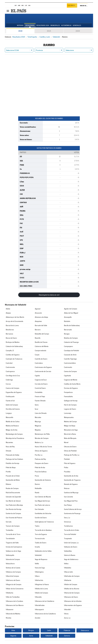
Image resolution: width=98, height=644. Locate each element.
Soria (31, 636)
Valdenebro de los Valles (43, 551)
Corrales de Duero (41, 384)
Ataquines (38, 321)
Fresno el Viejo (40, 397)
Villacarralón (68, 572)
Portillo (8, 472)
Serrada (9, 522)
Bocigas (67, 334)
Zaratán (38, 618)
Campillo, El (10, 351)
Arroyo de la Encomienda (14, 321)
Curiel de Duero (40, 388)
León (49, 630)
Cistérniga (9, 380)
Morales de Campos (42, 438)
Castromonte (10, 367)
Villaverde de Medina (13, 614)
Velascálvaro (10, 564)
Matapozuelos (69, 417)
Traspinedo (68, 539)
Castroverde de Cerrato (43, 371)
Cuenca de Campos (12, 388)
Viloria (66, 614)
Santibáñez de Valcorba (43, 513)
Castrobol (9, 363)
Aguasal (38, 309)
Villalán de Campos (71, 584)
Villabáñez (68, 568)
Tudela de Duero (41, 543)
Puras (37, 476)
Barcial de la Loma (12, 326)
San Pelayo (68, 505)
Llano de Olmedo (41, 413)
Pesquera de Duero (42, 463)
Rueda (37, 493)
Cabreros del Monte (42, 346)
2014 (49, 31)
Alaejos (8, 313)
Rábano (8, 484)
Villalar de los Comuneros (15, 589)
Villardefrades (40, 605)
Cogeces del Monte (71, 380)
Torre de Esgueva (41, 534)
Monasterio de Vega (71, 430)
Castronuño (68, 367)
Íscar (37, 409)
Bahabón (67, 321)
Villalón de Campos (41, 593)
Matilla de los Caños (13, 422)
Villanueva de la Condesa (14, 601)
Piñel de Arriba (40, 468)
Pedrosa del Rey (40, 459)
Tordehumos (68, 526)
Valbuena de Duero (71, 547)
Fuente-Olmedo (40, 401)
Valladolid (38, 555)
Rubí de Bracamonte (13, 493)
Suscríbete (72, 6)
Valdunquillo (10, 555)
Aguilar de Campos (71, 309)
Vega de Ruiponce (41, 559)
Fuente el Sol (10, 401)
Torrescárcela (40, 539)
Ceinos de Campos (70, 371)
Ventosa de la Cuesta (13, 568)
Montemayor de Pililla (42, 434)
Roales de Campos (12, 488)
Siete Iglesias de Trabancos (44, 522)
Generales (77, 25)
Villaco (37, 576)
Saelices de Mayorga (71, 493)
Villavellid (67, 610)
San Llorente (68, 497)
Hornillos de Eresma (13, 409)
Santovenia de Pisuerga (72, 513)
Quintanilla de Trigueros (72, 480)
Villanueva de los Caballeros (45, 601)
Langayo (9, 413)
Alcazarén (38, 313)
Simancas (67, 522)
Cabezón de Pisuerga (71, 342)
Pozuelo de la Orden (13, 476)
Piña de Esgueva (70, 463)
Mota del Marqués (70, 438)
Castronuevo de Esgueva (43, 367)
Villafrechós (39, 580)
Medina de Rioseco (12, 426)
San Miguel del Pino (71, 501)
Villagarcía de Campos (14, 584)
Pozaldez (67, 472)
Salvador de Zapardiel (13, 497)
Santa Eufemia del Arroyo (73, 509)
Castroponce (10, 371)
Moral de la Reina (70, 434)
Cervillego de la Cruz (13, 376)
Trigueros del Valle (12, 543)
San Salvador (39, 509)
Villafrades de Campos (72, 576)
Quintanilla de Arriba (71, 476)
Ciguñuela (67, 376)
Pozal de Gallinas (41, 472)
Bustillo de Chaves (41, 342)
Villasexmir (10, 610)
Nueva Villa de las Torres (43, 447)
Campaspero (68, 346)
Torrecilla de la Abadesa (43, 530)
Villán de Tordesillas (13, 597)
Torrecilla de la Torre (13, 534)
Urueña (37, 547)
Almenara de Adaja (41, 317)
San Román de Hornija (14, 509)
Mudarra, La (39, 442)
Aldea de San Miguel (71, 313)
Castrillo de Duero (41, 359)
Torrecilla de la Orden (72, 530)
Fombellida (39, 392)
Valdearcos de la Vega (13, 551)
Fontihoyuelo (10, 397)
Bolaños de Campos (71, 338)
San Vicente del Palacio (14, 518)
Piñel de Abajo (11, 468)
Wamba (8, 618)
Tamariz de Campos (13, 526)
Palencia (67, 630)
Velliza (66, 564)
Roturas (67, 488)
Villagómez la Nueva (42, 584)
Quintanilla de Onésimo (43, 480)
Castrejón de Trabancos (14, 359)
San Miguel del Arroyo (42, 501)
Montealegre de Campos (14, 434)
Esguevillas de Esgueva (14, 392)
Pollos (66, 468)
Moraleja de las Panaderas (15, 438)
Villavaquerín (39, 610)
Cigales (37, 376)
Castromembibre (70, 363)
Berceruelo (68, 330)
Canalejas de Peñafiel (71, 351)
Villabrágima (39, 572)
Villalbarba (9, 593)
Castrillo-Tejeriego (70, 359)
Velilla (37, 564)
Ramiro (37, 484)
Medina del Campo (70, 422)
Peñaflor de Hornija (12, 463)
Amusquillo (68, 317)
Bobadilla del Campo (42, 334)
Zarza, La (67, 618)
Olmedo (8, 451)
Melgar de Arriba (12, 430)
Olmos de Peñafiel (70, 451)
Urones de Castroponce (14, 547)
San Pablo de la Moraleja (14, 505)
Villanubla (38, 597)
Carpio (37, 355)
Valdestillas (68, 551)
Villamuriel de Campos (72, 593)
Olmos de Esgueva (41, 451)
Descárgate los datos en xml (49, 295)
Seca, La (67, 518)
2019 (20, 31)
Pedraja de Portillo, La (72, 455)
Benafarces (10, 330)
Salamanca (85, 630)
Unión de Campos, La (71, 543)
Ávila (13, 630)
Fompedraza (68, 392)
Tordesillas (10, 530)
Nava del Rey (10, 447)
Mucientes (9, 442)
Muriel (66, 442)
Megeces (38, 426)
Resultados (30, 25)
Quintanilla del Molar (13, 480)
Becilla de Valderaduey (72, 326)
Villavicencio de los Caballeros (45, 614)
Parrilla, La (39, 455)
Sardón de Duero (41, 518)
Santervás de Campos (13, 513)
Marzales (38, 417)
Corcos (8, 384)
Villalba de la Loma (41, 589)
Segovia (13, 636)
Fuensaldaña (68, 397)
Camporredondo (41, 351)
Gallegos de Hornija (71, 401)
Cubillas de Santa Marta (72, 384)
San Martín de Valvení (13, 501)
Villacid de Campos (12, 576)
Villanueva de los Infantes (73, 601)
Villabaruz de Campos (13, 572)
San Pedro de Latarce (42, 505)
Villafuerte (68, 580)
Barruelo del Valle (41, 326)
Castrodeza (39, 363)
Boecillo (38, 338)
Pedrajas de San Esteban (14, 459)
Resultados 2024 (43, 25)
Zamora (67, 636)
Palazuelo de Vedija (12, 455)
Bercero (38, 330)
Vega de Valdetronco (71, 559)
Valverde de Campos (13, 559)
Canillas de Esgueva (13, 355)
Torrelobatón (10, 539)
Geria (37, 405)
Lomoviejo (68, 413)
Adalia (8, 309)
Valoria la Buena (70, 555)
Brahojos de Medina (13, 342)
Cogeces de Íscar (41, 380)
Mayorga (38, 422)
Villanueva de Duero (71, 597)
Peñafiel (67, 459)
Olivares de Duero (70, 447)
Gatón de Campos (12, 405)
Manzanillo (9, 417)
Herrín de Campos (70, 405)
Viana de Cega (40, 568)
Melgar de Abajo (70, 426)
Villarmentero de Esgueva (73, 605)
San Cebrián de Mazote (43, 497)
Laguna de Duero (70, 409)
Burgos (31, 630)
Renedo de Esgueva (71, 484)
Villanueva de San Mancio (15, 605)
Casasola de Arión (70, 355)
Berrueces (9, 334)
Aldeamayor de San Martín (15, 317)
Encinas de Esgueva (71, 388)
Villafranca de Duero (13, 580)
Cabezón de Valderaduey (14, 346)
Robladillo (38, 488)
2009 (78, 31)
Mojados (38, 430)
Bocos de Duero (11, 338)
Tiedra (37, 526)
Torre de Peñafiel (70, 534)
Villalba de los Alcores (72, 589)
